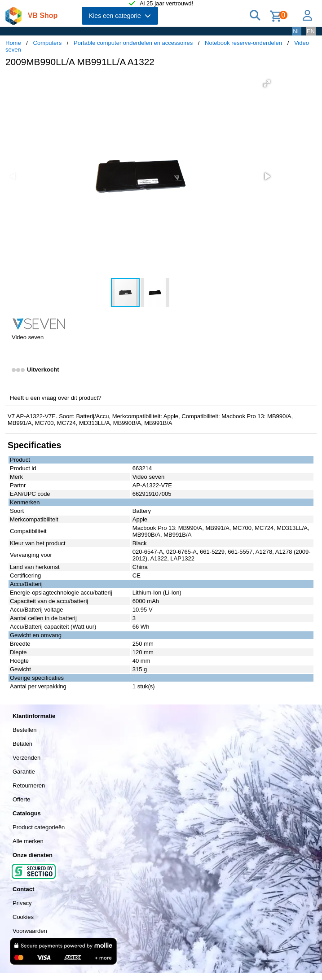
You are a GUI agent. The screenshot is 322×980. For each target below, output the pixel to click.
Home (13, 43)
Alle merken (28, 841)
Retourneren (29, 785)
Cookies (23, 917)
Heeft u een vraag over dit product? (56, 398)
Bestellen (24, 730)
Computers (48, 43)
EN (311, 31)
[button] (267, 83)
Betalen (22, 744)
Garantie (24, 772)
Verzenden (26, 758)
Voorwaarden (30, 931)
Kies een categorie (120, 16)
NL (297, 31)
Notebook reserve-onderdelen (243, 43)
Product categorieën (39, 827)
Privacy (22, 903)
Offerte (22, 799)
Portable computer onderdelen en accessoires (133, 43)
